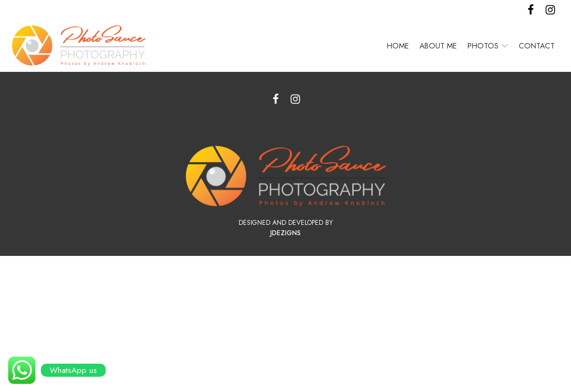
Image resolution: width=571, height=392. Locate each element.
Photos (488, 46)
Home (398, 46)
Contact (537, 46)
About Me (438, 46)
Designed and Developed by (286, 223)
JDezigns (285, 233)
